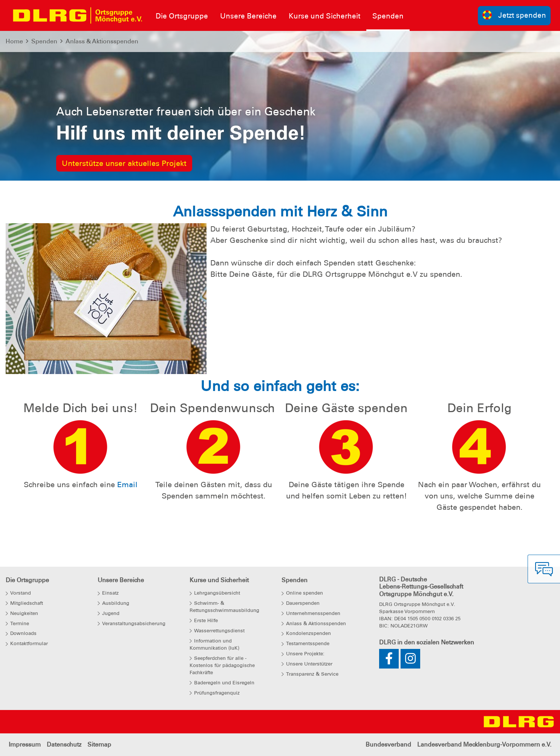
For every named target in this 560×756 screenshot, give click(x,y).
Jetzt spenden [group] (514, 15)
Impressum (25, 744)
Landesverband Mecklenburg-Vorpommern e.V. (484, 744)
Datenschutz (64, 744)
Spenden (44, 41)
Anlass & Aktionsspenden (102, 41)
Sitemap (99, 744)
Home (14, 41)
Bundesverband (388, 744)
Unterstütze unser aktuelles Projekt (124, 163)
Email (127, 485)
